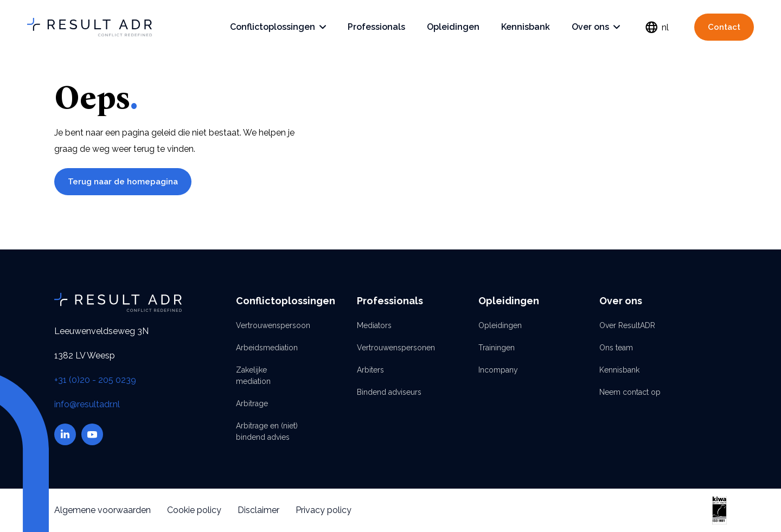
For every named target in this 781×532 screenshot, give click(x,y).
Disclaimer (258, 510)
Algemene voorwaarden (103, 510)
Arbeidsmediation (267, 348)
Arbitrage (252, 403)
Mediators (374, 325)
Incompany (498, 370)
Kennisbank (526, 27)
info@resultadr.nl (87, 404)
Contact (724, 27)
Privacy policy (324, 510)
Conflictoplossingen (278, 27)
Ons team (616, 348)
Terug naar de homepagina (123, 182)
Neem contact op (630, 392)
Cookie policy (194, 510)
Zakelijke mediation (253, 376)
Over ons (596, 27)
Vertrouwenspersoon (269, 325)
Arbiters (370, 370)
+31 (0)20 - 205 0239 (95, 380)
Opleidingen (453, 27)
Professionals (376, 27)
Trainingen (497, 348)
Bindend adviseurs (389, 392)
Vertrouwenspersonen (390, 348)
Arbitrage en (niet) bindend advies (267, 431)
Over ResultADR (627, 325)
